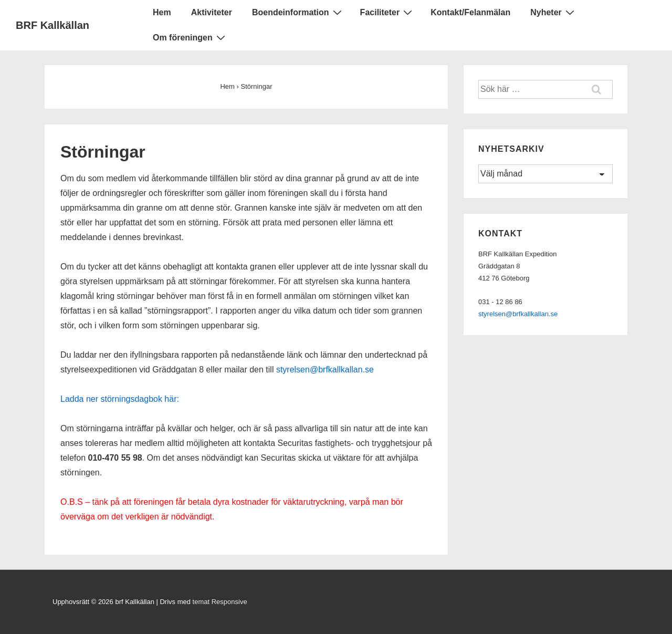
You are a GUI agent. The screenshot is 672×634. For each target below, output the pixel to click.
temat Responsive (220, 602)
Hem (162, 12)
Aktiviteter (212, 12)
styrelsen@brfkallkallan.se (325, 370)
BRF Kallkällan (52, 25)
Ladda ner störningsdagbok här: (120, 399)
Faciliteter (388, 12)
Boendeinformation (298, 12)
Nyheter (554, 12)
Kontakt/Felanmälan (470, 12)
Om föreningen (190, 37)
